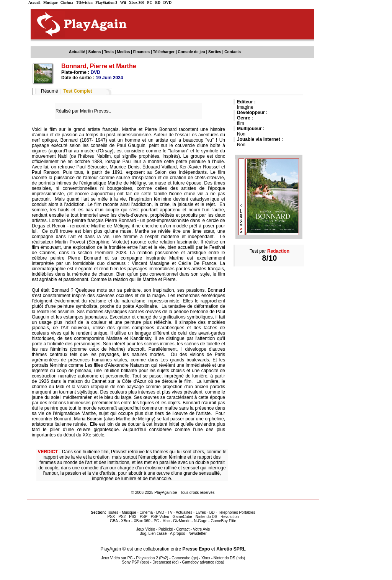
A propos (177, 533)
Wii (123, 2)
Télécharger (164, 52)
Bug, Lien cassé (153, 533)
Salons (95, 52)
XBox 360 (142, 521)
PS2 (122, 517)
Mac (166, 521)
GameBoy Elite (223, 521)
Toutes (113, 512)
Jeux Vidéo (146, 529)
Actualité (77, 52)
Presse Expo (196, 549)
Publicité (166, 529)
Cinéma (67, 2)
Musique (50, 2)
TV (170, 512)
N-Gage (200, 521)
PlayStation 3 (106, 2)
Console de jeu (192, 52)
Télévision (84, 2)
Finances (141, 52)
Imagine (245, 107)
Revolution (229, 517)
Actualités (184, 512)
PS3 (133, 517)
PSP (144, 517)
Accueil (34, 2)
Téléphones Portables (236, 512)
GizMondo (182, 521)
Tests (109, 52)
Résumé (50, 91)
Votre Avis (201, 529)
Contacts (233, 52)
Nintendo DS (207, 517)
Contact (183, 529)
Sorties (215, 52)
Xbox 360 (137, 2)
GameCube (182, 517)
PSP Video (160, 517)
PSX (111, 517)
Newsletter (197, 533)
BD (158, 2)
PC (149, 2)
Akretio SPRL (231, 549)
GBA (114, 521)
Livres (201, 512)
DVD (168, 2)
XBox (126, 521)
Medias (124, 52)
